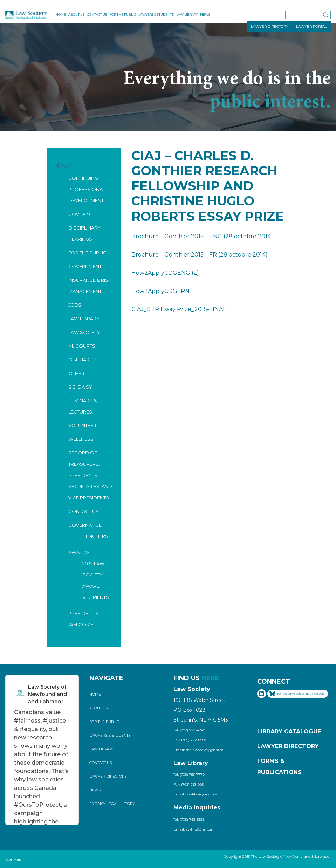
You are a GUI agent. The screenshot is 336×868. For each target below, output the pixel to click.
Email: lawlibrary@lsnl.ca (195, 794)
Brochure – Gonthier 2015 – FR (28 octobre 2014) (200, 255)
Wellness (81, 439)
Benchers (95, 536)
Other (76, 373)
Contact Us (97, 15)
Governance (85, 525)
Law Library (187, 15)
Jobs (75, 305)
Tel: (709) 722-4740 (189, 730)
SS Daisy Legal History (112, 804)
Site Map (13, 859)
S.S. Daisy (80, 387)
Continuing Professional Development (87, 189)
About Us (76, 15)
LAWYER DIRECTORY (270, 26)
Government (85, 266)
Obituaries (82, 360)
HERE (210, 678)
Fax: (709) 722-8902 (190, 740)
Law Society (84, 332)
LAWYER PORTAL (311, 26)
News (205, 15)
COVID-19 (79, 214)
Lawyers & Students (156, 15)
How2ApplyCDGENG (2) (165, 273)
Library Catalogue (289, 732)
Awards (79, 552)
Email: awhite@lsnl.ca (193, 829)
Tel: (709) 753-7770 (189, 775)
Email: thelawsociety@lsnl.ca (198, 750)
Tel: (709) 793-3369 (189, 819)
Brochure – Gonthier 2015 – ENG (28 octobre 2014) (202, 236)
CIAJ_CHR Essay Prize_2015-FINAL (179, 309)
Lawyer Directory (108, 776)
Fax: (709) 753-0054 (190, 784)
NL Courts (82, 346)
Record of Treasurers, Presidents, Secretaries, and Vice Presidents (90, 475)
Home (61, 15)
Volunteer (82, 425)
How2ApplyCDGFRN (160, 291)
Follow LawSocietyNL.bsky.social (298, 694)
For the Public (123, 15)
